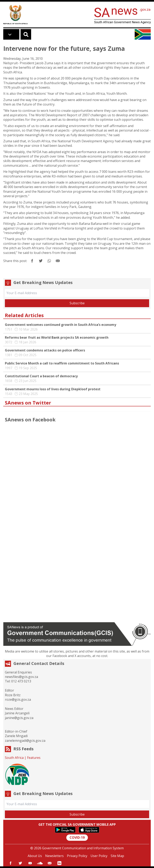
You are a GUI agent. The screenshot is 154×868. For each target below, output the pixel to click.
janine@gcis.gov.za (19, 718)
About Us (35, 856)
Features (34, 758)
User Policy (99, 856)
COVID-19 (77, 838)
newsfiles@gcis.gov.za (21, 677)
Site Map (117, 856)
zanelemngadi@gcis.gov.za (25, 741)
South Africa (14, 758)
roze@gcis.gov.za (18, 699)
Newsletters (54, 856)
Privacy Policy (77, 856)
